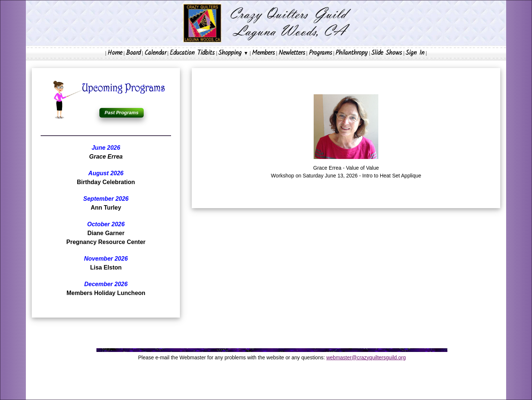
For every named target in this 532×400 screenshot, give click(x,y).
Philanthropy (352, 53)
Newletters (292, 53)
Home (115, 53)
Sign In (415, 53)
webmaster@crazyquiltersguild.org (366, 357)
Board (133, 53)
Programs (320, 53)
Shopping (233, 53)
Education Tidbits (192, 53)
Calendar (155, 53)
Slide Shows (387, 53)
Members (263, 53)
